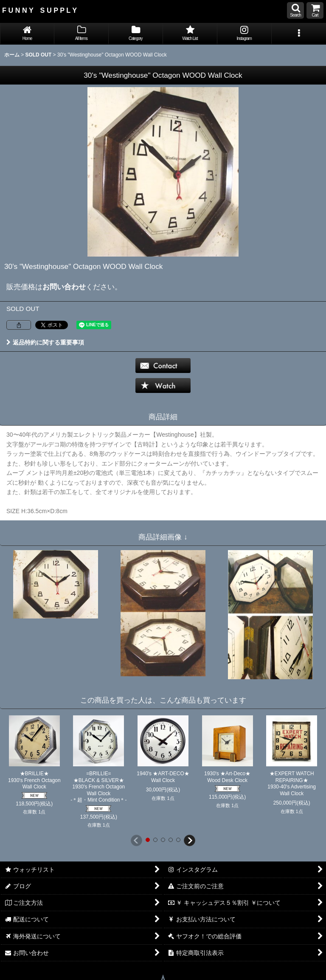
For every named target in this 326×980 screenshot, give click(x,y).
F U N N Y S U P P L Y (39, 10)
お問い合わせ (64, 287)
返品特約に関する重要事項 (45, 342)
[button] (295, 10)
